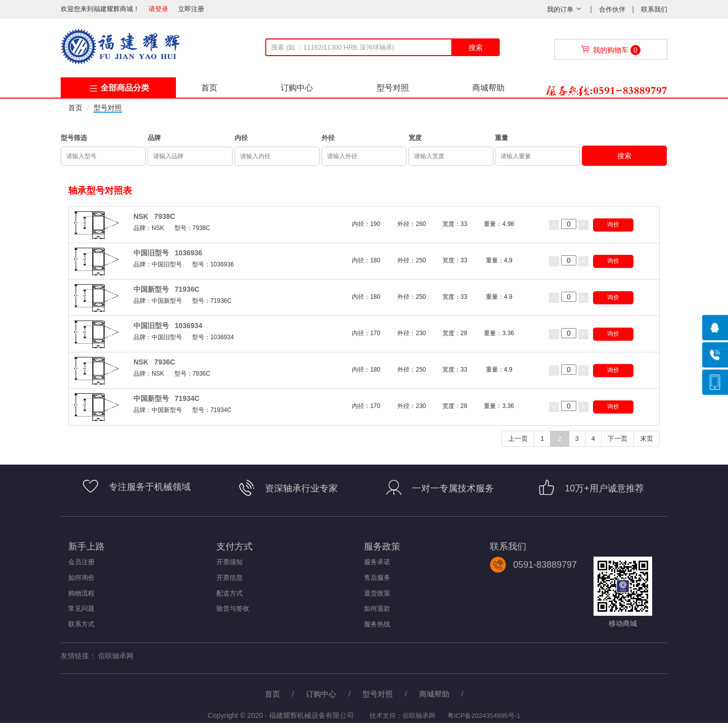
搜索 (476, 48)
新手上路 (86, 547)
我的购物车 (611, 50)
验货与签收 (233, 608)
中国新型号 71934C (167, 398)
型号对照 (393, 88)
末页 (647, 439)
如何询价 (81, 578)
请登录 (158, 9)
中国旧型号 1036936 (168, 253)
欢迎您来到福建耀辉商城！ (104, 9)
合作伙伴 (613, 9)
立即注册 (191, 9)
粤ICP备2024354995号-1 (484, 716)
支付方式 (235, 547)
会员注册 (81, 562)
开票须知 (230, 562)
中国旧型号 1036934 (168, 326)
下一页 (618, 439)
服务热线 (377, 624)
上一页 (518, 439)
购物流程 (81, 593)
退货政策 (377, 593)
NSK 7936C (154, 362)
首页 (209, 88)
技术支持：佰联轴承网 (402, 716)
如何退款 (377, 608)
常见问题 (81, 608)
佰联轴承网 (116, 656)
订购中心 (297, 88)
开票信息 (230, 578)
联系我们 (654, 9)
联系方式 (81, 624)
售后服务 (377, 578)
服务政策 (382, 547)
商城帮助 (488, 88)
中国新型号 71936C (167, 289)
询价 (613, 224)
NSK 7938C (154, 216)
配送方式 (230, 593)
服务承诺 (377, 562)
